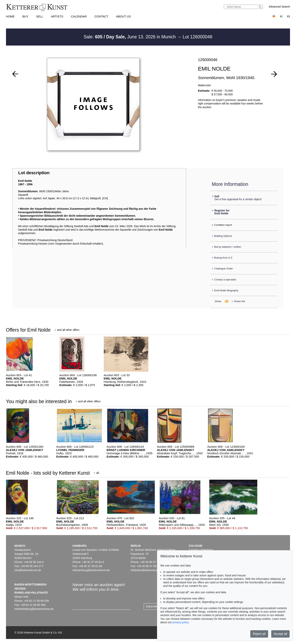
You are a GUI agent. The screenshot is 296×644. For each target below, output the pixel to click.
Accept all (280, 634)
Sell (40, 16)
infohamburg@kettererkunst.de (91, 570)
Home (10, 16)
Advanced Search (279, 7)
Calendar (79, 16)
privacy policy (181, 622)
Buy (25, 16)
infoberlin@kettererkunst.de (147, 570)
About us (123, 16)
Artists (57, 16)
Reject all (259, 634)
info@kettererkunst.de (28, 570)
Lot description (34, 173)
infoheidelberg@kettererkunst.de (34, 609)
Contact (101, 16)
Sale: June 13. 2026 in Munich (130, 37)
